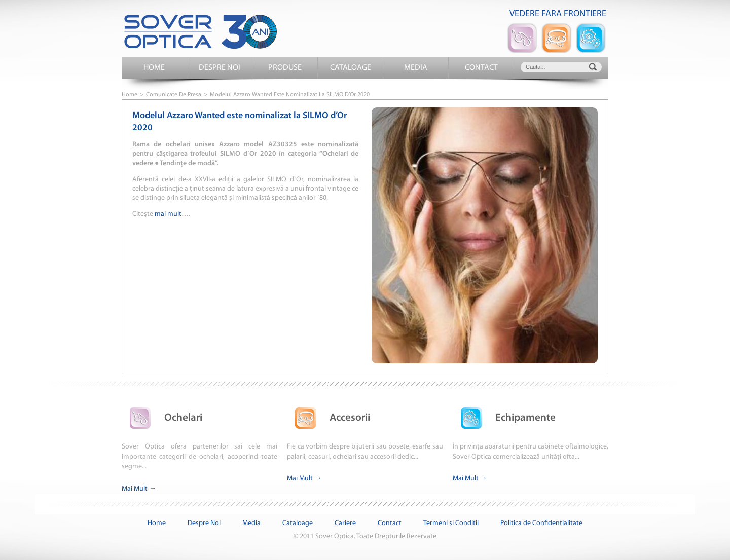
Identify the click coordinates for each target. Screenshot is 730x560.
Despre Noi (220, 68)
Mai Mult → (139, 489)
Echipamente (504, 418)
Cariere (345, 523)
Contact (481, 68)
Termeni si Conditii (451, 523)
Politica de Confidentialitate (541, 523)
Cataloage (351, 68)
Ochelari (162, 418)
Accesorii (328, 418)
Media (416, 68)
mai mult (168, 214)
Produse (285, 68)
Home (154, 68)
